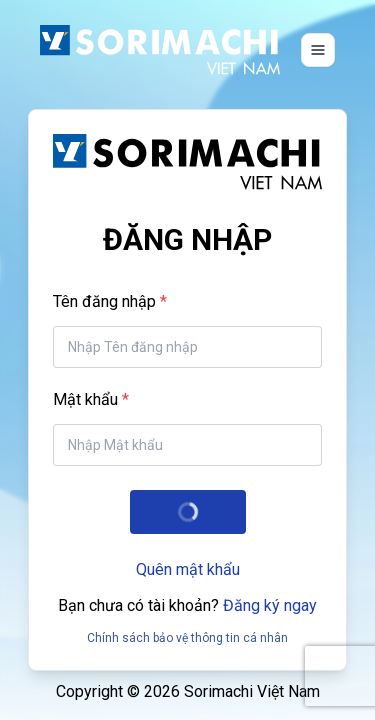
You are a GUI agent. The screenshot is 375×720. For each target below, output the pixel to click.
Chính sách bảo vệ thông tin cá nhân (187, 638)
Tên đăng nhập (104, 301)
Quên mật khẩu (188, 569)
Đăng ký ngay (270, 605)
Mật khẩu (85, 399)
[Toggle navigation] (318, 50)
